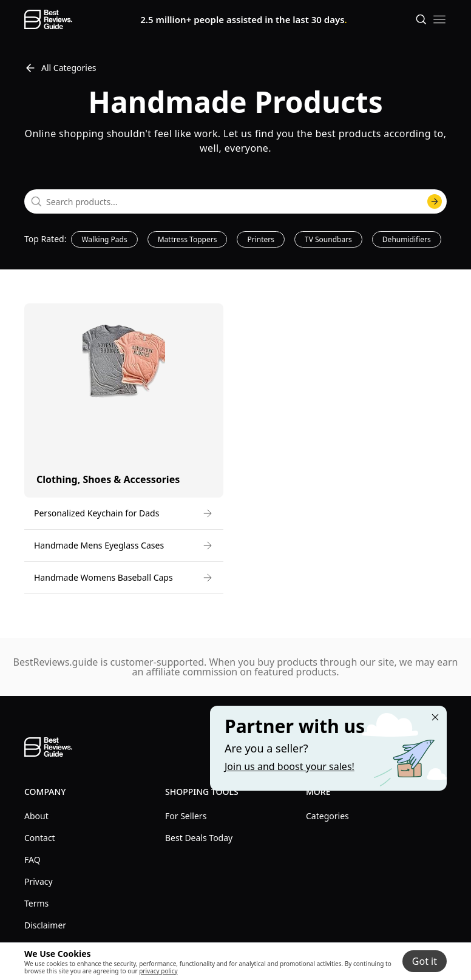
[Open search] (421, 19)
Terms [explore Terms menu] (36, 903)
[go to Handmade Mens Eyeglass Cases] (124, 546)
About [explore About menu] (36, 816)
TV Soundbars (328, 239)
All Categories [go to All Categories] (60, 68)
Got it (425, 961)
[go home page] (48, 19)
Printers (261, 239)
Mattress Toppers (188, 239)
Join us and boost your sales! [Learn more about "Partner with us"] (290, 766)
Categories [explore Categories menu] (327, 816)
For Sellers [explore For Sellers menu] (186, 816)
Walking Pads (104, 239)
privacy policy (158, 971)
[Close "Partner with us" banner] (435, 717)
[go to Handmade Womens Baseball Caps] (124, 578)
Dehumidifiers (407, 239)
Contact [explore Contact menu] (40, 838)
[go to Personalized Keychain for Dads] (124, 514)
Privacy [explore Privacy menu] (39, 881)
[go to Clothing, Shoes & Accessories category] (124, 400)
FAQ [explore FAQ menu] (32, 860)
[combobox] (235, 201)
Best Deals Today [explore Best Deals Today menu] (199, 838)
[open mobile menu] (439, 19)
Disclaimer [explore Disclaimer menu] (45, 925)
